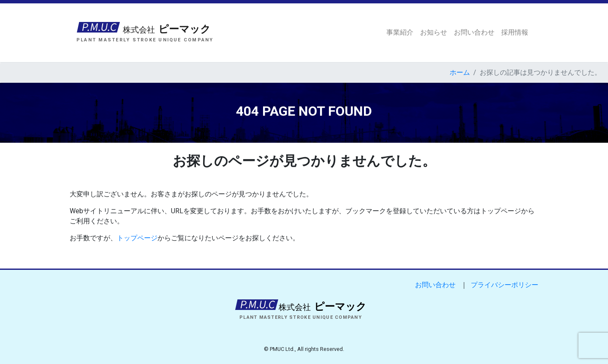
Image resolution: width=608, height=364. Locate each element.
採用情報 (515, 32)
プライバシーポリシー (505, 285)
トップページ (137, 238)
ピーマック (166, 30)
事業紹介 (400, 32)
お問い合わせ (474, 32)
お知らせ (434, 32)
